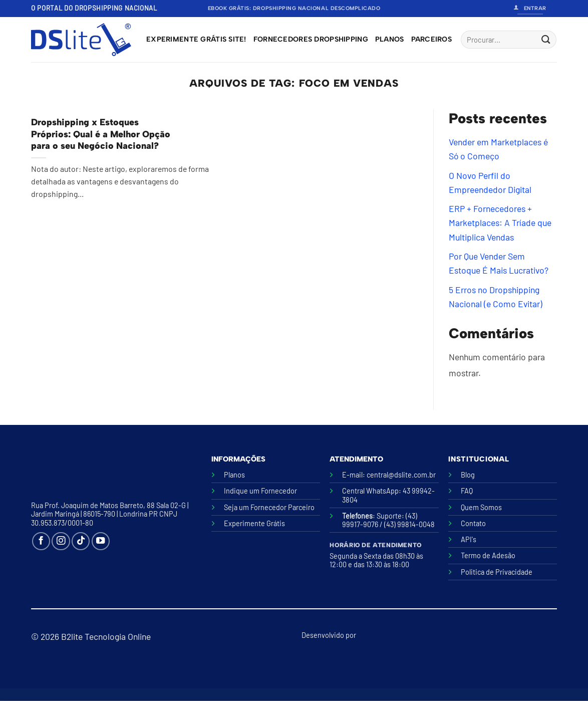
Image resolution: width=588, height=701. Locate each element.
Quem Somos (481, 507)
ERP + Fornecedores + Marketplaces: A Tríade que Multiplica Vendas (500, 223)
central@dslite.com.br (401, 475)
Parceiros (432, 39)
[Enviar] (546, 40)
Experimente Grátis (254, 523)
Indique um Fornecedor (260, 491)
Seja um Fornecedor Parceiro (269, 507)
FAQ (467, 491)
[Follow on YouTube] (101, 541)
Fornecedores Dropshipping (311, 39)
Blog (468, 475)
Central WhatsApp (370, 491)
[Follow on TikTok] (81, 541)
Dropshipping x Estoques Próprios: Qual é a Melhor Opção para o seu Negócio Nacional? (101, 134)
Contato (473, 523)
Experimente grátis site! (196, 39)
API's (469, 539)
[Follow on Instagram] (61, 541)
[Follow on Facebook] (41, 541)
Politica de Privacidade (497, 572)
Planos (390, 39)
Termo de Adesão (488, 555)
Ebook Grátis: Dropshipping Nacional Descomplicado (294, 8)
